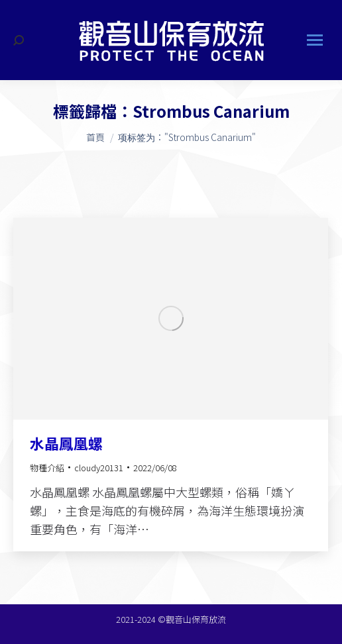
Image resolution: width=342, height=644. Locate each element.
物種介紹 (47, 468)
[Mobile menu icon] (315, 40)
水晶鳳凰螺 (66, 443)
